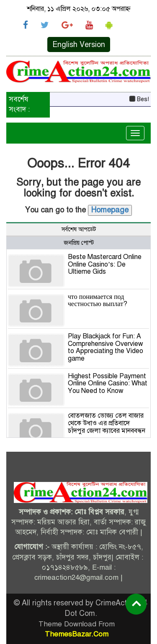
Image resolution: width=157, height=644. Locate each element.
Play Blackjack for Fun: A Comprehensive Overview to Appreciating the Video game (106, 347)
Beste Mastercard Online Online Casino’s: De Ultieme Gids (105, 264)
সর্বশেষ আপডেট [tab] (79, 229)
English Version (79, 45)
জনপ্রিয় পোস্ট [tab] (79, 243)
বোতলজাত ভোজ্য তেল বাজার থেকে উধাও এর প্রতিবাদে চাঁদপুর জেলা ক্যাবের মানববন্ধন (107, 423)
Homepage (110, 210)
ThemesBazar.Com (77, 634)
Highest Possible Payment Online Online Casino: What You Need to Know (108, 384)
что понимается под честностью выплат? (98, 301)
